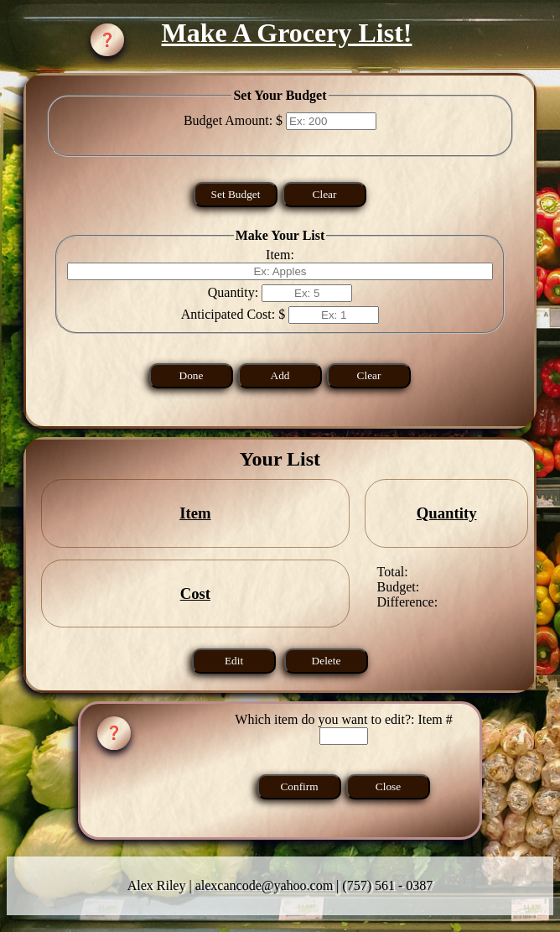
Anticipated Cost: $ (235, 314)
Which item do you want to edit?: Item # (344, 771)
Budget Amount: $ (235, 120)
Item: (280, 255)
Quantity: (235, 292)
